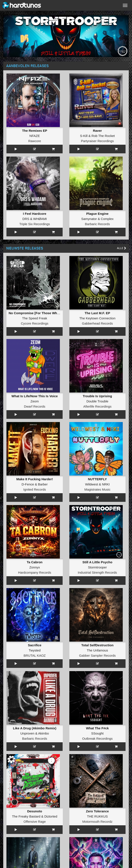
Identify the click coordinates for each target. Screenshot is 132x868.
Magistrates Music (97, 489)
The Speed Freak (35, 318)
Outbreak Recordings (97, 739)
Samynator (89, 219)
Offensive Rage (35, 822)
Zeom (35, 401)
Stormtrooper (97, 567)
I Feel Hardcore (35, 214)
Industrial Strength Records (97, 572)
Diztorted (51, 816)
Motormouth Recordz (97, 822)
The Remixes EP (35, 131)
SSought (97, 733)
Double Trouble (97, 401)
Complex (107, 219)
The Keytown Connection (97, 318)
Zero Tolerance (97, 811)
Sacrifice (35, 645)
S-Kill (84, 136)
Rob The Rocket (103, 136)
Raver (97, 131)
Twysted (35, 650)
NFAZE (35, 136)
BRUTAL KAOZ (35, 655)
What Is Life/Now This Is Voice (35, 396)
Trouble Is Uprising (97, 396)
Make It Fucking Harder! (35, 479)
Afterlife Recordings (97, 406)
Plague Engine (97, 214)
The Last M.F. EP (97, 313)
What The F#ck (97, 728)
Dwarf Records (35, 406)
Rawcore (35, 141)
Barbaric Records (97, 224)
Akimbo (43, 733)
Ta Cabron (35, 562)
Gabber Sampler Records (97, 655)
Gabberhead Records (97, 323)
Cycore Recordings (35, 323)
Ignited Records (35, 489)
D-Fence (28, 484)
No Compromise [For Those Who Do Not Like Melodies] (51, 313)
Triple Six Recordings (35, 224)
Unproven (27, 733)
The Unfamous (97, 650)
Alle (122, 248)
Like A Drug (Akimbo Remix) (35, 728)
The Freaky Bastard (26, 816)
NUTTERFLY (97, 479)
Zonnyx (35, 567)
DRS (26, 219)
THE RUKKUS (97, 816)
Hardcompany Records (35, 572)
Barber (43, 484)
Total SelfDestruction (97, 645)
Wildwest (92, 484)
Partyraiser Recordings (97, 141)
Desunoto (35, 811)
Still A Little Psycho (97, 562)
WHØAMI (40, 219)
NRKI (106, 484)
